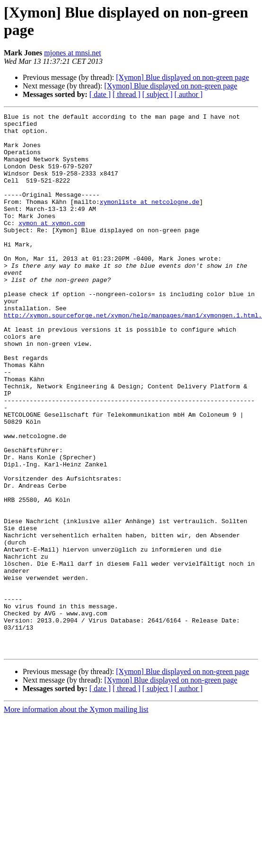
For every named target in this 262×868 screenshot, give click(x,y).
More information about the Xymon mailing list (76, 817)
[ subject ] (157, 94)
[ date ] (100, 94)
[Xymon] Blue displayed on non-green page (182, 77)
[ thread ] (127, 94)
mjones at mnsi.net (72, 53)
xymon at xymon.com (52, 245)
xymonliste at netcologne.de (150, 220)
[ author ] (189, 94)
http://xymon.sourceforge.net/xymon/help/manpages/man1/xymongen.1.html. (133, 356)
